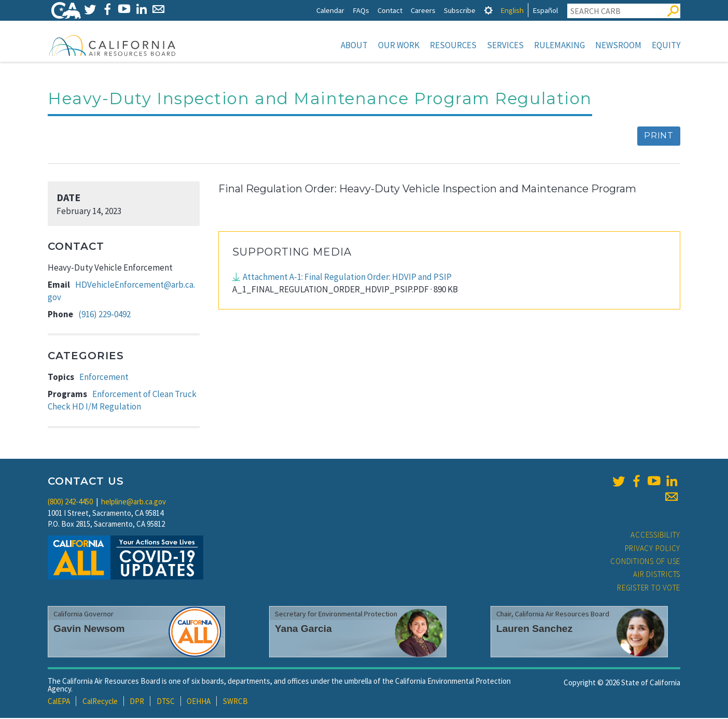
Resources (453, 45)
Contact (390, 10)
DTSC (166, 702)
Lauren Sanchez (534, 630)
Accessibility (655, 536)
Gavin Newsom (89, 630)
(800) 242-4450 (70, 503)
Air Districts (657, 575)
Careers (423, 10)
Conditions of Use (645, 562)
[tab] (488, 10)
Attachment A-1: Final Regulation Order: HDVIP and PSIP (347, 278)
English (512, 10)
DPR (137, 702)
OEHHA (199, 702)
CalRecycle (100, 702)
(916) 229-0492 (104, 315)
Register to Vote (649, 589)
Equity (666, 45)
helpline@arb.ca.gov (134, 503)
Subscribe (460, 10)
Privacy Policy (653, 549)
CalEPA (59, 702)
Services (505, 45)
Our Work (399, 45)
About (354, 45)
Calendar (330, 10)
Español (545, 10)
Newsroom (618, 45)
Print (659, 137)
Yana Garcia (303, 630)
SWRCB (235, 702)
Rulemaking (559, 45)
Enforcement (104, 378)
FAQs (361, 10)
